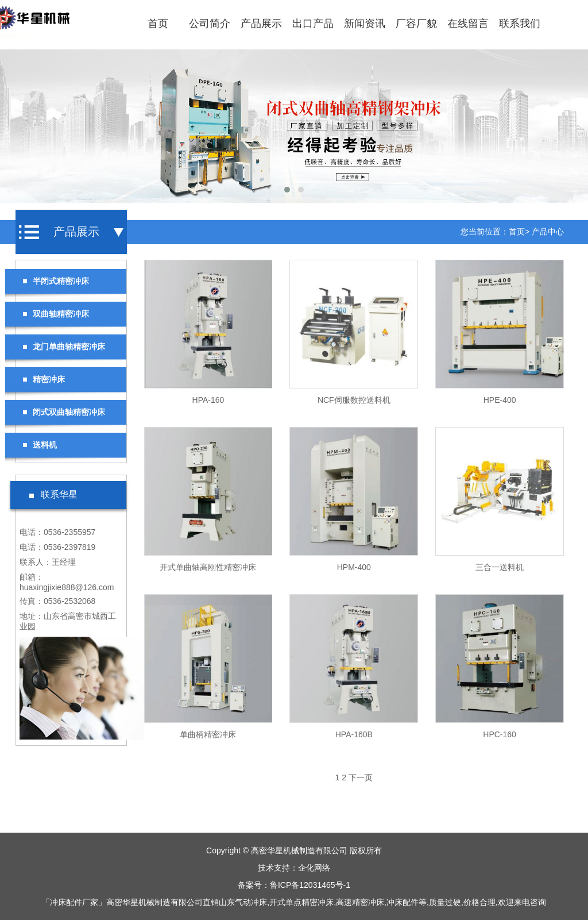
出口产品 (313, 24)
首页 (158, 24)
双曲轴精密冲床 (56, 314)
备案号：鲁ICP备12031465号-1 (294, 885)
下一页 (361, 777)
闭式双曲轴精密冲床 (64, 412)
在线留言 (468, 24)
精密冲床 (44, 379)
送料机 (40, 445)
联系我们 (520, 24)
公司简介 (210, 24)
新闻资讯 (365, 24)
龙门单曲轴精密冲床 (64, 347)
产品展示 (261, 24)
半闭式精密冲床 (56, 281)
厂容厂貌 (416, 24)
